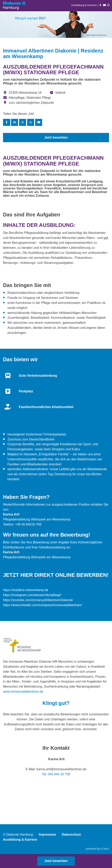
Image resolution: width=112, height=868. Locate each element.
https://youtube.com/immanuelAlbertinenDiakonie (38, 600)
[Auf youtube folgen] (104, 5)
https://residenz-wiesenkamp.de (26, 590)
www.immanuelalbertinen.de (23, 692)
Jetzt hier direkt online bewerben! (56, 575)
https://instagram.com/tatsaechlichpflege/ (32, 595)
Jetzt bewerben (56, 137)
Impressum (47, 835)
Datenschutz (71, 835)
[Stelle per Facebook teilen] (7, 122)
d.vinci (105, 849)
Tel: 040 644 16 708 (56, 774)
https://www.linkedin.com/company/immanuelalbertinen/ (42, 605)
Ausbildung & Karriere (84, 5)
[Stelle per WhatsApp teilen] (31, 122)
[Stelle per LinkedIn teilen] (15, 122)
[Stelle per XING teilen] (23, 122)
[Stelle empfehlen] (39, 122)
